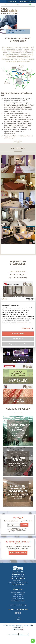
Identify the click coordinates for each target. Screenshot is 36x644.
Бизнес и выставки (18, 272)
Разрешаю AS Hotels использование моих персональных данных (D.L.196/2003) (18, 529)
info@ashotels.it (23, 323)
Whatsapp (30, 4)
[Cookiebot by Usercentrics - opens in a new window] (26, 299)
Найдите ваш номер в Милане (16, 32)
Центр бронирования (18, 4)
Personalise (18, 339)
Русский (23, 634)
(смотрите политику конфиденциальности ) (17, 531)
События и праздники (18, 278)
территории (12, 1)
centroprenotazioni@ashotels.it (18, 582)
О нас (18, 617)
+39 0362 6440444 (6, 4)
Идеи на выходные (18, 275)
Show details (26, 328)
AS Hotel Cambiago (18, 599)
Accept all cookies (18, 334)
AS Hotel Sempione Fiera (18, 601)
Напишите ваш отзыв (18, 553)
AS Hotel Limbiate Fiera (18, 592)
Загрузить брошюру (18, 605)
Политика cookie (28, 625)
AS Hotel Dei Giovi (18, 594)
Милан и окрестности (27, 1)
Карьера (18, 620)
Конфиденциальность (16, 625)
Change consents (18, 627)
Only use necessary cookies (18, 344)
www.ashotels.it (18, 580)
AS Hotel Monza (18, 596)
